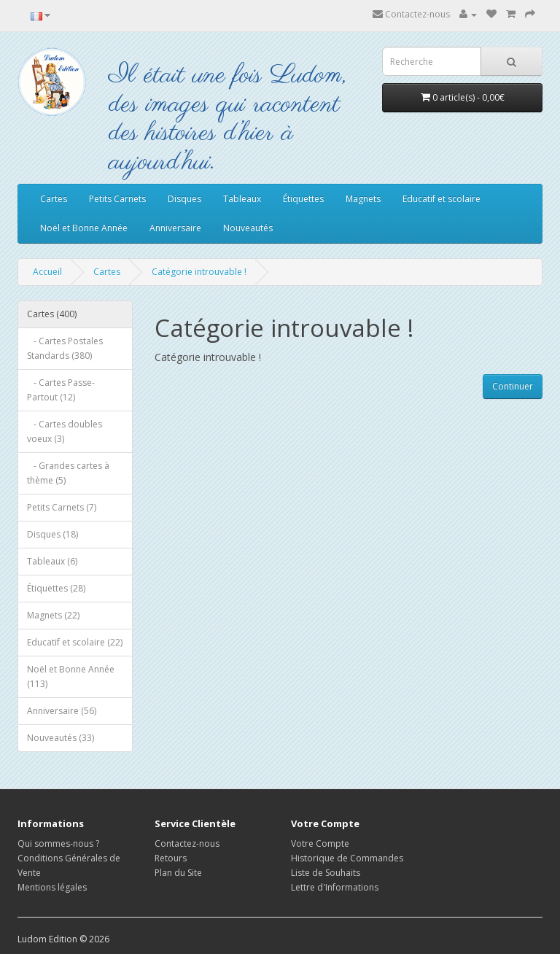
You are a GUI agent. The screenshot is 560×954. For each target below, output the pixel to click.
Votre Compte (320, 844)
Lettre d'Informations (335, 887)
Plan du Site (178, 873)
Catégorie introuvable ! (199, 272)
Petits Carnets (117, 199)
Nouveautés (248, 228)
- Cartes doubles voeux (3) (65, 431)
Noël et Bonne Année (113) (71, 676)
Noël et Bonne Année (84, 228)
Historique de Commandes (347, 858)
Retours (171, 858)
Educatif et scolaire (442, 199)
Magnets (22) (53, 615)
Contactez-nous (411, 14)
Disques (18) (52, 534)
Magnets (363, 199)
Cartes (54, 199)
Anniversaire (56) (62, 711)
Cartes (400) (52, 314)
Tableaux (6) (52, 561)
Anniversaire (175, 228)
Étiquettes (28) (56, 588)
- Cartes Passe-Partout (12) (61, 390)
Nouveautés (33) (61, 738)
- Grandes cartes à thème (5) (68, 473)
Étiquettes (303, 199)
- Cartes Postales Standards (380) (65, 348)
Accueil (47, 272)
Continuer (513, 386)
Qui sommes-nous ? (58, 844)
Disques (184, 199)
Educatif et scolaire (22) (75, 642)
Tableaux (242, 199)
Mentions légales (52, 887)
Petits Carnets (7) (62, 507)
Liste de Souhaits (326, 873)
